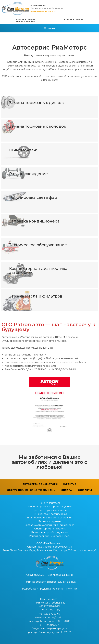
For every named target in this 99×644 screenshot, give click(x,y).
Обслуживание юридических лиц (31, 490)
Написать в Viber (26, 21)
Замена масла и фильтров (36, 296)
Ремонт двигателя (49, 503)
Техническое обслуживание (38, 245)
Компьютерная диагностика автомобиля (38, 270)
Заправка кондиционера (35, 221)
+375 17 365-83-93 (49, 606)
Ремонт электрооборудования (50, 532)
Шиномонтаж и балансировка (50, 514)
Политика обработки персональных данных (49, 582)
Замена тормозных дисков (37, 103)
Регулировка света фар (33, 197)
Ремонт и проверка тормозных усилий (50, 507)
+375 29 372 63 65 (26, 20)
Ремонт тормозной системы (49, 529)
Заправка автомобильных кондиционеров (49, 525)
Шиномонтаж (23, 150)
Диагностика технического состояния (49, 518)
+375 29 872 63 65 (74, 20)
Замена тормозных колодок (38, 126)
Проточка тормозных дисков (50, 510)
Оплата (67, 490)
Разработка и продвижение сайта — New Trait (50, 589)
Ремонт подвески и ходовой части (50, 536)
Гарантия (70, 484)
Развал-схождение (29, 174)
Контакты (85, 490)
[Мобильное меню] (50, 28)
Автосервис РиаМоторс (40, 484)
